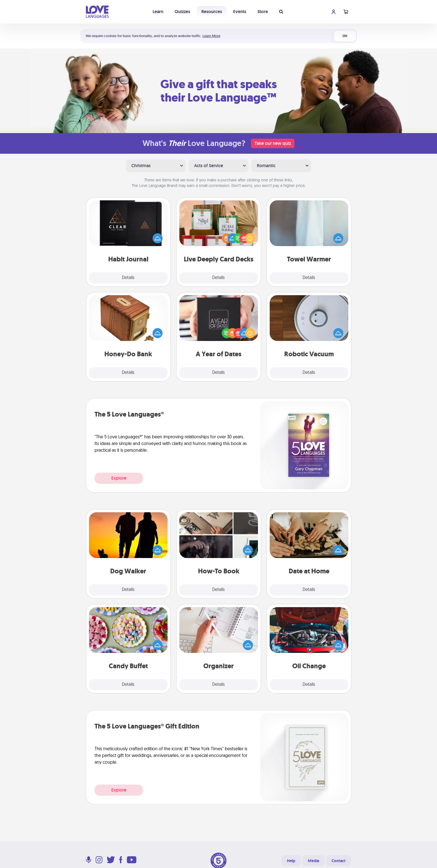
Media (313, 861)
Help (291, 861)
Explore (119, 478)
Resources (212, 12)
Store (263, 12)
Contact (339, 861)
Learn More (211, 36)
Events (240, 12)
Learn (158, 12)
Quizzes (182, 12)
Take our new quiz (273, 143)
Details (128, 278)
